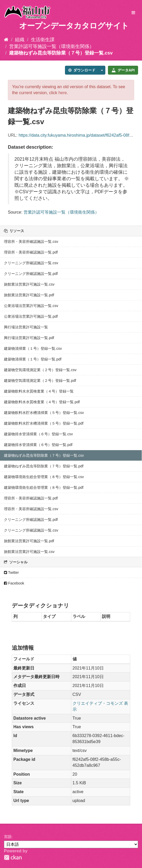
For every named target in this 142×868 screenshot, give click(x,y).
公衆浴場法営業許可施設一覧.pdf (31, 316)
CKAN (13, 857)
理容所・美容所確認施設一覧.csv (31, 242)
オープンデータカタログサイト (74, 26)
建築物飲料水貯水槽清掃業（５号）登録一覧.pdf (44, 423)
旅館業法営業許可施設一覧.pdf (29, 295)
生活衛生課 (43, 40)
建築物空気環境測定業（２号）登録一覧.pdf (40, 381)
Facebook (14, 583)
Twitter (11, 572)
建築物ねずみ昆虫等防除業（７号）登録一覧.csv (61, 53)
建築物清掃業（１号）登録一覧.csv (33, 348)
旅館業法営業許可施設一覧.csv (29, 284)
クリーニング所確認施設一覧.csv (31, 263)
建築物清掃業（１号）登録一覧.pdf (33, 359)
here (63, 93)
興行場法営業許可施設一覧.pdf (29, 338)
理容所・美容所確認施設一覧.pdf (31, 252)
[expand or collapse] (133, 13)
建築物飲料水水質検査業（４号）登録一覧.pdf (42, 402)
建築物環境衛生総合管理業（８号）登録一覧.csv (44, 477)
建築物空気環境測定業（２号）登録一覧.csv (40, 370)
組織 (20, 40)
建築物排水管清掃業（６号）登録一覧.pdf (38, 445)
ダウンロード (82, 70)
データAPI (123, 70)
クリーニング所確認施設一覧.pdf (31, 274)
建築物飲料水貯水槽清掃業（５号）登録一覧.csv (44, 413)
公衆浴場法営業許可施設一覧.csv (31, 306)
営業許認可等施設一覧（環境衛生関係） (52, 46)
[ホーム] (6, 40)
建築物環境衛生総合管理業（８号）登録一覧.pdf (44, 487)
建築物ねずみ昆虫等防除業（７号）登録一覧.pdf (44, 466)
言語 (8, 837)
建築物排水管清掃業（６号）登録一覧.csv (38, 434)
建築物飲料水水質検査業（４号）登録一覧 (39, 391)
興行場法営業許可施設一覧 (26, 327)
